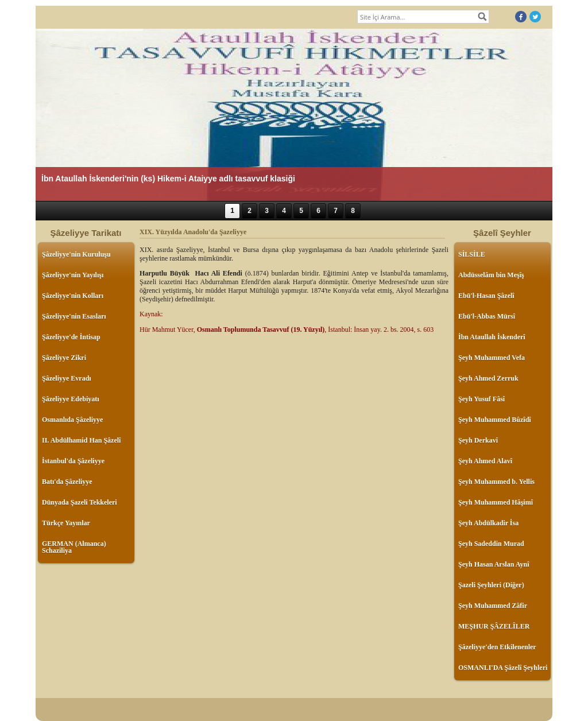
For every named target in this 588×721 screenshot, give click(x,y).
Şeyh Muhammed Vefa (492, 358)
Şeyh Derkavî (478, 440)
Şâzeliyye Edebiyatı (71, 399)
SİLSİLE (472, 254)
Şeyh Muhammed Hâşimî (496, 502)
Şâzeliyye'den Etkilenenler (497, 647)
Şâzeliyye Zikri (64, 358)
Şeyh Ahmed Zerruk (488, 378)
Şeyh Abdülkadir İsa (488, 523)
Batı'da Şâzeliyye (67, 482)
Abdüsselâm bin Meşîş (491, 275)
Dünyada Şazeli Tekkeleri (80, 502)
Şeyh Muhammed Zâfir (493, 606)
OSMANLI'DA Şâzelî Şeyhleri (503, 668)
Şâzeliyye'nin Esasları (74, 316)
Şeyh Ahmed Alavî (485, 461)
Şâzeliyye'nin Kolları (73, 296)
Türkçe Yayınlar (66, 523)
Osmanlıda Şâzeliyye (72, 420)
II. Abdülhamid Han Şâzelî (81, 440)
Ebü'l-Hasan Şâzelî (486, 296)
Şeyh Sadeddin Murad (491, 544)
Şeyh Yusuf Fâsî (481, 399)
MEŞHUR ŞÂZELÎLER (494, 626)
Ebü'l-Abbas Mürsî (487, 316)
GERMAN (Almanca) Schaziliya (74, 547)
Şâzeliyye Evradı (67, 378)
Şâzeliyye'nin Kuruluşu (76, 254)
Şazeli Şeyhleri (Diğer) (491, 585)
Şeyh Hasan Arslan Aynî (494, 564)
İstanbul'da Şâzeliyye (73, 461)
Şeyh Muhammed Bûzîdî (495, 420)
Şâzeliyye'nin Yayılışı (73, 275)
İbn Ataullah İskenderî (492, 337)
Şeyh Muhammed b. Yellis (496, 482)
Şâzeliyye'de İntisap (71, 337)
